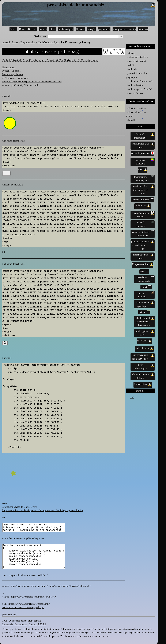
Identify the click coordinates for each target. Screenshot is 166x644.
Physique (80, 29)
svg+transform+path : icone (16, 78)
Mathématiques (66, 29)
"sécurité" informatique (144, 136)
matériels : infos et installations (143, 234)
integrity (131, 53)
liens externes (9, 67)
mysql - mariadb (146, 295)
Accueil (6, 42)
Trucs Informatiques (144, 366)
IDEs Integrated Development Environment (144, 321)
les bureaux (143, 206)
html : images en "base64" (140, 89)
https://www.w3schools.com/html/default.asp (32, 597)
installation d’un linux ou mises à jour (143, 190)
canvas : (7, 586)
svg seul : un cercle (12, 71)
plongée (91, 29)
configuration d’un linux (143, 145)
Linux (53, 29)
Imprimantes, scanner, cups (144, 178)
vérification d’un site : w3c (140, 81)
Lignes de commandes (144, 224)
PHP (144, 271)
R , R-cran (144, 341)
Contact (33, 624)
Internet (43, 29)
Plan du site (8, 624)
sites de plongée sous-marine (137, 114)
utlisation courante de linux (143, 376)
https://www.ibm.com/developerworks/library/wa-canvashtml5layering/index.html (41, 510)
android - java (144, 348)
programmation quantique (144, 304)
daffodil (132, 120)
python (144, 312)
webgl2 (131, 65)
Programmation (28, 42)
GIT (143, 170)
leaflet (146, 287)
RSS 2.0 (42, 624)
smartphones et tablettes (124, 29)
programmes (104, 29)
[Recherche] (6, 173)
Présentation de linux (144, 256)
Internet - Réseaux (143, 199)
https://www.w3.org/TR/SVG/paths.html (29, 604)
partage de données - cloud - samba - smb (143, 245)
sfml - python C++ (145, 333)
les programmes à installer (143, 215)
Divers (13, 29)
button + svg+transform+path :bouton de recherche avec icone (32, 82)
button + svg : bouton (13, 74)
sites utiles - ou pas (136, 108)
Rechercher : (41, 36)
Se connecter (21, 624)
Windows (143, 29)
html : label (133, 69)
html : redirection (136, 85)
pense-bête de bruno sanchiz (101, 5)
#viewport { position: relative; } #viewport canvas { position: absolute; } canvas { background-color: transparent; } (34, 528)
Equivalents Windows (144, 162)
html (132, 397)
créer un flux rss (135, 93)
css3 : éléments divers (138, 57)
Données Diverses (28, 29)
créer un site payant (137, 61)
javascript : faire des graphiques (136, 75)
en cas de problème (143, 153)
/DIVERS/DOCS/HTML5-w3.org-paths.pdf (23, 607)
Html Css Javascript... (48, 42)
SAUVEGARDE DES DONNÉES (143, 357)
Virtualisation (143, 384)
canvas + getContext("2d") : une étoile (21, 85)
